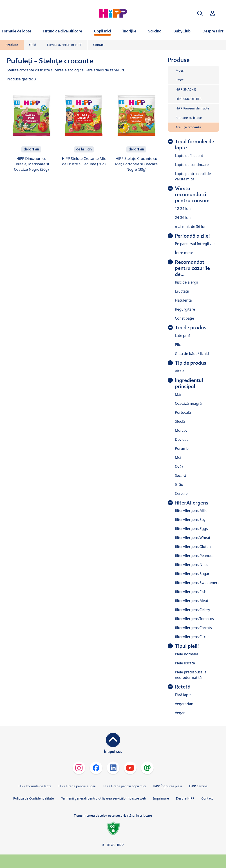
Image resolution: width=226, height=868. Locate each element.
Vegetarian (184, 704)
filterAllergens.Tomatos (194, 619)
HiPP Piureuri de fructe (192, 108)
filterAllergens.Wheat (193, 538)
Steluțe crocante (189, 127)
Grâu (179, 484)
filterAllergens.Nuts (191, 565)
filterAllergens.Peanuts (194, 556)
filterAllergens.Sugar (192, 574)
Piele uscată (185, 663)
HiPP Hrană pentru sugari (77, 786)
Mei (178, 457)
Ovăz (179, 466)
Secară (181, 475)
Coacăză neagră (188, 403)
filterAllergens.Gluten (193, 547)
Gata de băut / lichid (192, 354)
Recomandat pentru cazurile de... (192, 268)
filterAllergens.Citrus (192, 637)
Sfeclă (180, 421)
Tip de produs (191, 328)
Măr (178, 394)
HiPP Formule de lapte (35, 786)
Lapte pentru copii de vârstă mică (193, 176)
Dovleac (182, 439)
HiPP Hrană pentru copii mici (125, 786)
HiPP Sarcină (198, 786)
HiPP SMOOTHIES (189, 99)
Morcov (181, 430)
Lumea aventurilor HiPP (65, 45)
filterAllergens (192, 503)
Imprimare (161, 798)
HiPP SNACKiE (186, 89)
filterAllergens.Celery (192, 610)
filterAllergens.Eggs (191, 529)
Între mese (184, 253)
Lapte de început (189, 156)
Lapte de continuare (192, 165)
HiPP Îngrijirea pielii (167, 786)
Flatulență (183, 300)
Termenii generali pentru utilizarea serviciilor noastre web (103, 798)
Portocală (183, 412)
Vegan (180, 713)
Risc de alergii (187, 282)
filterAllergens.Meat (192, 601)
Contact (99, 45)
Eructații (182, 291)
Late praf (182, 336)
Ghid (33, 45)
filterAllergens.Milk (191, 511)
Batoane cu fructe (189, 118)
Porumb (182, 448)
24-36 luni (183, 218)
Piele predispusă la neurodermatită (191, 675)
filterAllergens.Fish (191, 592)
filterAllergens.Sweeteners (197, 583)
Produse (12, 45)
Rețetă (183, 687)
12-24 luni (183, 209)
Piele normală (187, 654)
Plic (178, 345)
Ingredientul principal (189, 383)
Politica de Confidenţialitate (34, 798)
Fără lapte (183, 695)
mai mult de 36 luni (191, 227)
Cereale (181, 493)
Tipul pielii (187, 646)
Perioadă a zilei (192, 236)
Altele (180, 371)
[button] (200, 13)
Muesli (180, 70)
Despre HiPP (185, 798)
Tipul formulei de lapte (195, 145)
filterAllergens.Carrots (193, 628)
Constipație (185, 318)
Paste (180, 80)
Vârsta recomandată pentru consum (192, 194)
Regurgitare (185, 309)
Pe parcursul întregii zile (195, 244)
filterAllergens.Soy (190, 520)
